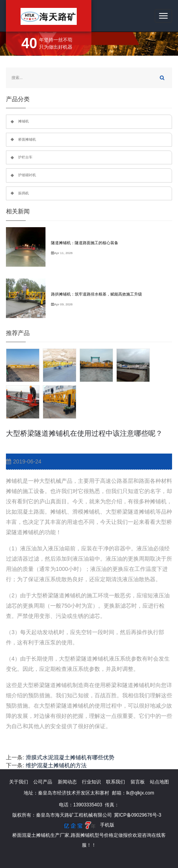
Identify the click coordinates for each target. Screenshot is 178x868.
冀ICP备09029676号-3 (138, 815)
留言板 (138, 782)
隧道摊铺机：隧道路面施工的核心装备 (85, 243)
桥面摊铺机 (27, 139)
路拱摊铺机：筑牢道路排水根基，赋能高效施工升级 (97, 294)
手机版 (107, 825)
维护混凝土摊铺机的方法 (56, 765)
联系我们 (116, 782)
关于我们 (19, 782)
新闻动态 (67, 782)
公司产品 (43, 782)
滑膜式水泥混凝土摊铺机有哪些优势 (70, 757)
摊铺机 (24, 121)
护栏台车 (25, 157)
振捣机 (24, 193)
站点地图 (159, 782)
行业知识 (91, 782)
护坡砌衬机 (27, 175)
